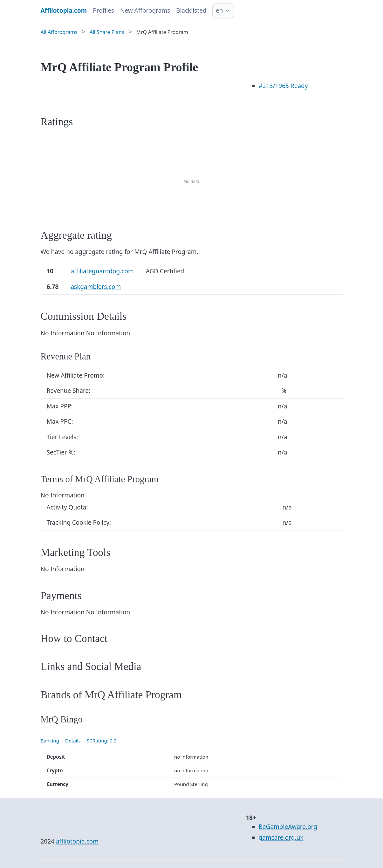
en (219, 10)
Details (73, 741)
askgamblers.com (96, 287)
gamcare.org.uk (281, 837)
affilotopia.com (77, 841)
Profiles (103, 10)
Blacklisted (191, 10)
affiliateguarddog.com (102, 271)
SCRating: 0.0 (102, 741)
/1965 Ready (283, 86)
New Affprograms (145, 10)
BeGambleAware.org (288, 827)
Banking (50, 741)
